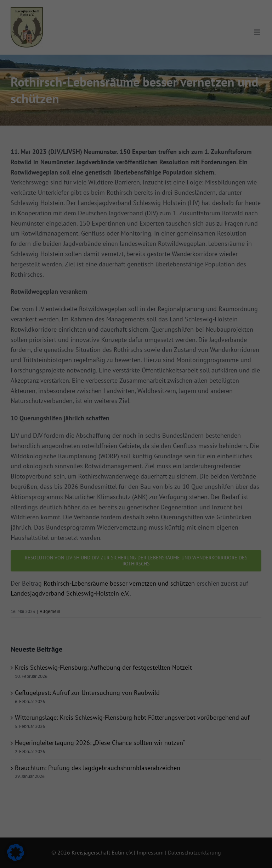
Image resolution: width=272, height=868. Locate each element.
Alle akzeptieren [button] (72, 148)
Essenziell (160, 21)
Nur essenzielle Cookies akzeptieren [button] (136, 169)
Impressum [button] (169, 206)
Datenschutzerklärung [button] (139, 206)
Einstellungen (62, 125)
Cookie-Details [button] (106, 206)
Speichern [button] (200, 148)
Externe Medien (166, 57)
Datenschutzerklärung (38, 117)
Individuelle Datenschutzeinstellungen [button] (136, 190)
